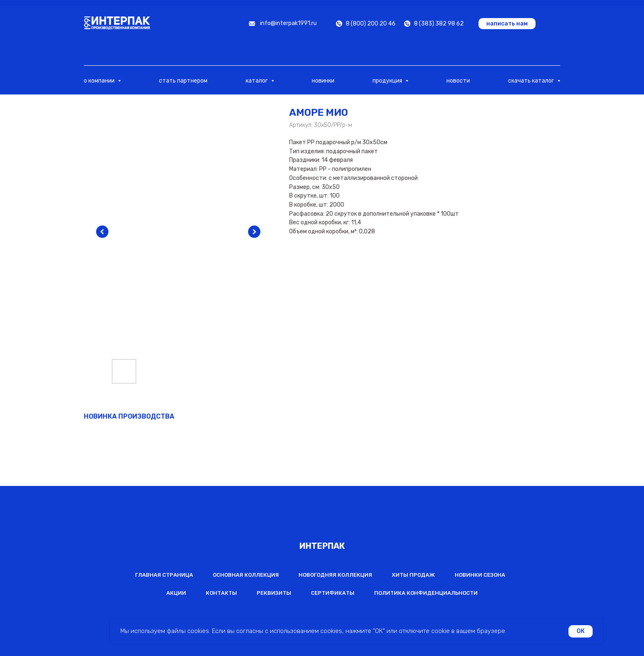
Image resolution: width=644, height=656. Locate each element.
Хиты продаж (413, 575)
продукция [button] (388, 81)
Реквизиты (274, 593)
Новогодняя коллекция (335, 575)
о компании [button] (100, 81)
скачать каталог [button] (532, 81)
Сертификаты (333, 593)
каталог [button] (257, 81)
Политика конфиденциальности (426, 593)
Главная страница (164, 575)
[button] (507, 24)
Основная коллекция (246, 575)
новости (458, 81)
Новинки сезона (480, 575)
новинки (323, 81)
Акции (176, 593)
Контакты (221, 593)
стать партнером (183, 81)
